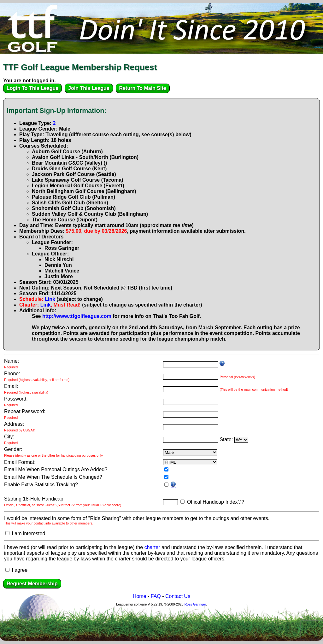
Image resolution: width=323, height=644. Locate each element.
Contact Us (178, 596)
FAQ (156, 596)
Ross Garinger (195, 604)
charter (152, 547)
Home (140, 596)
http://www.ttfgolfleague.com (77, 316)
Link (50, 299)
